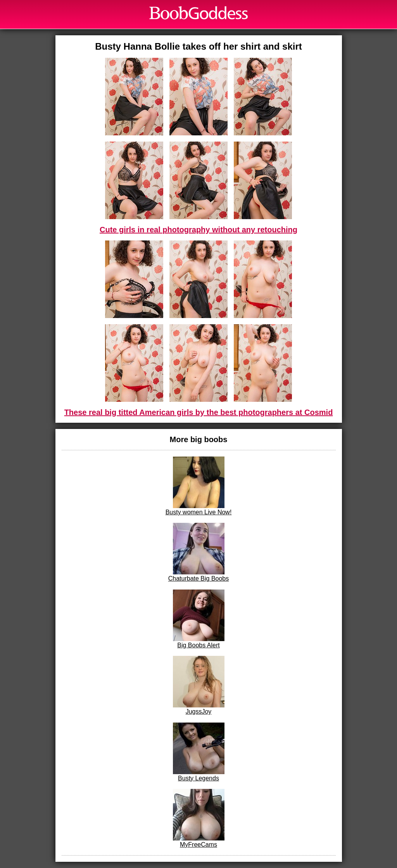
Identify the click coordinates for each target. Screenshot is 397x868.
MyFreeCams (199, 818)
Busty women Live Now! (199, 486)
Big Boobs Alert (199, 619)
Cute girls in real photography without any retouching (198, 230)
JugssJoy (199, 685)
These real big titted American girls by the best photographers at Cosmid (199, 412)
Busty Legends (199, 752)
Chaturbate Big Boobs (199, 552)
